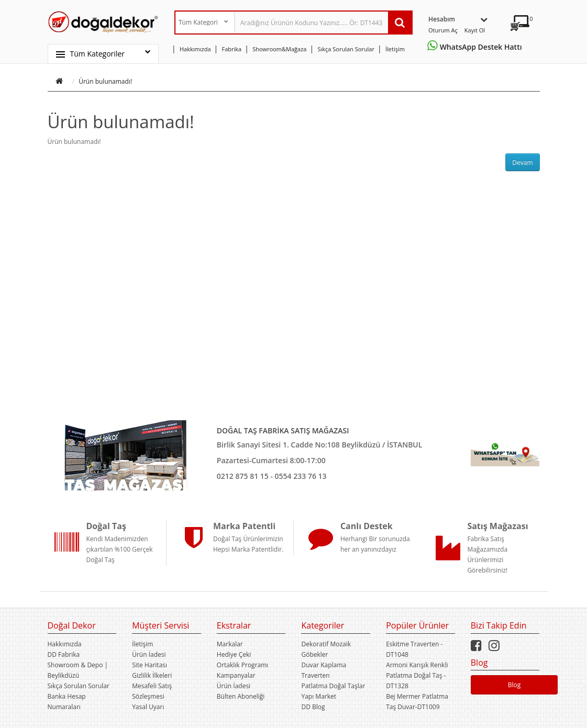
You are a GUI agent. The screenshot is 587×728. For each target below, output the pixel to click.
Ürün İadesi (149, 654)
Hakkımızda (65, 644)
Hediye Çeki (234, 654)
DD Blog (313, 707)
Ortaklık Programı (243, 665)
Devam (522, 163)
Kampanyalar (236, 675)
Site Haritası (149, 665)
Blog (514, 685)
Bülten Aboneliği (241, 696)
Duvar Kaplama (324, 665)
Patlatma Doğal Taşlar (333, 686)
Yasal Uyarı (148, 707)
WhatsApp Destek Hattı (477, 47)
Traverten (315, 675)
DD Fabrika (64, 654)
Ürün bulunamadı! (105, 81)
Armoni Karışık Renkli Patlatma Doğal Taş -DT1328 (417, 675)
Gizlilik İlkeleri (152, 675)
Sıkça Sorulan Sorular (79, 686)
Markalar (230, 644)
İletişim (142, 644)
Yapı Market (319, 696)
